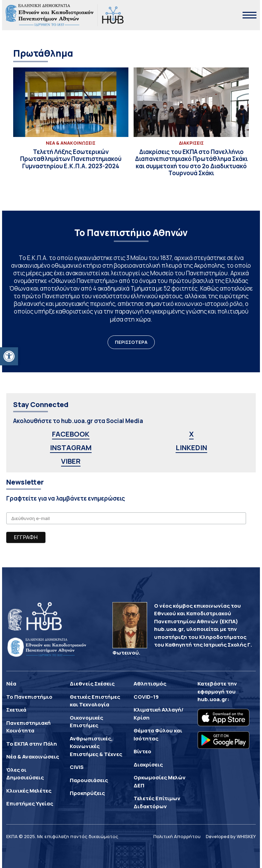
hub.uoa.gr (212, 699)
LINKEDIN (191, 448)
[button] (9, 356)
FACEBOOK (71, 434)
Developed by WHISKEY (231, 836)
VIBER (71, 461)
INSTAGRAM (71, 448)
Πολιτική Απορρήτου (177, 836)
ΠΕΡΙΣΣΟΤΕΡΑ (131, 342)
